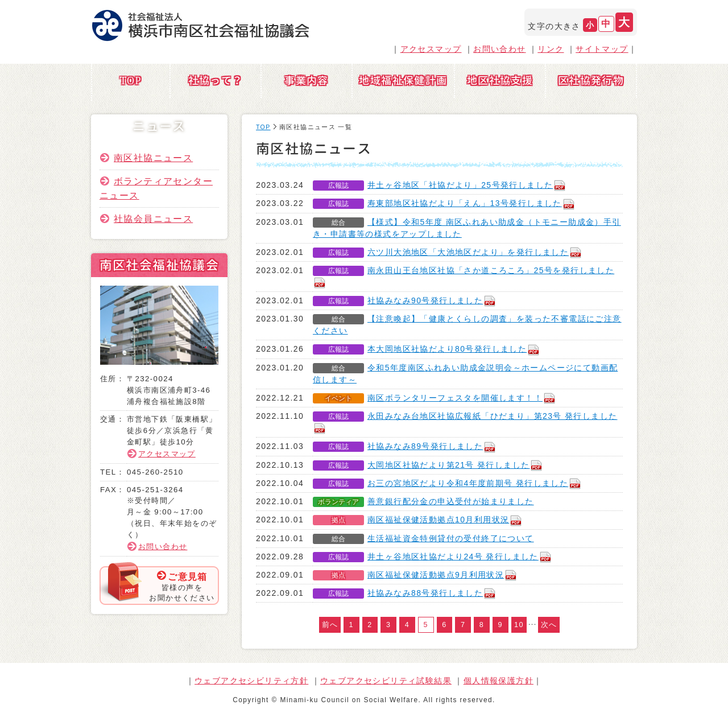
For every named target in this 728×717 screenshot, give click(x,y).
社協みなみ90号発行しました (432, 300)
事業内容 (307, 81)
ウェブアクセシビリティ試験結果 (386, 681)
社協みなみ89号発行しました (432, 446)
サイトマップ (602, 49)
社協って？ (216, 81)
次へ (549, 625)
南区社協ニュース (153, 158)
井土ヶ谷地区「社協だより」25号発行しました (467, 185)
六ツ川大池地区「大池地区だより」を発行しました (475, 252)
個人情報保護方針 (499, 681)
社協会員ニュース (153, 219)
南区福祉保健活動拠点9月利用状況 (442, 575)
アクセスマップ (431, 49)
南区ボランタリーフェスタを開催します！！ (462, 398)
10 (519, 625)
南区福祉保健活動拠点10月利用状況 (445, 520)
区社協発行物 (591, 81)
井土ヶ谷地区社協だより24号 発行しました (460, 557)
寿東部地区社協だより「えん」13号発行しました (471, 203)
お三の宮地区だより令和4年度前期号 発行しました (475, 483)
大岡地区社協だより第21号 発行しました (455, 465)
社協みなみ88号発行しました (432, 593)
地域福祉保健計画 (403, 81)
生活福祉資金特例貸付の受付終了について (451, 538)
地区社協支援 (500, 81)
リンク (551, 49)
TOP (131, 81)
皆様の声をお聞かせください (182, 586)
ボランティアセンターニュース (156, 188)
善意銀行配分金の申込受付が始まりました (451, 501)
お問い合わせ (499, 49)
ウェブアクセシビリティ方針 (251, 681)
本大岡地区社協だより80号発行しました (454, 349)
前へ (330, 625)
